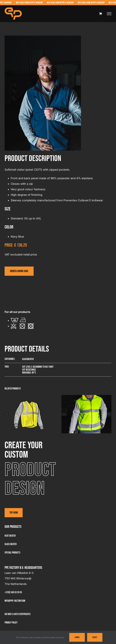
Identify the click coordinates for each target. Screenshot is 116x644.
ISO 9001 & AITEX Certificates (18, 614)
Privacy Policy (11, 623)
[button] (7, 414)
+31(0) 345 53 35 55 (13, 592)
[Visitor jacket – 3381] (86, 397)
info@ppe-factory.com (15, 601)
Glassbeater (28, 359)
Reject (95, 637)
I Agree (77, 637)
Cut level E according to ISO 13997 (38, 367)
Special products (12, 553)
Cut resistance (29, 370)
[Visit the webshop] (19, 271)
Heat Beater (10, 536)
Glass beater (11, 544)
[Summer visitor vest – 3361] (30, 397)
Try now (14, 513)
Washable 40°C (29, 373)
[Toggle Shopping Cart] (100, 14)
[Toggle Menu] (109, 14)
